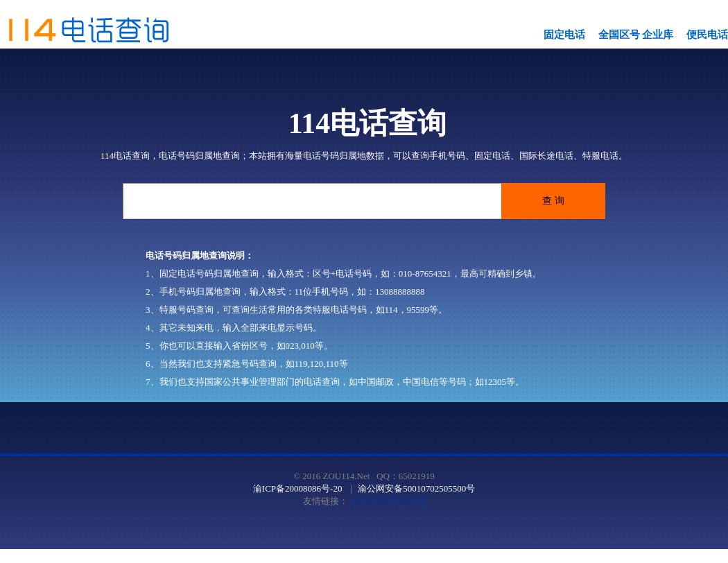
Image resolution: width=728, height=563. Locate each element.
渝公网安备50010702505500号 (416, 488)
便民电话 (707, 35)
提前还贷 (407, 501)
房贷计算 (369, 501)
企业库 (658, 35)
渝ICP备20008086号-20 (298, 488)
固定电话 (564, 35)
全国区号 (619, 35)
